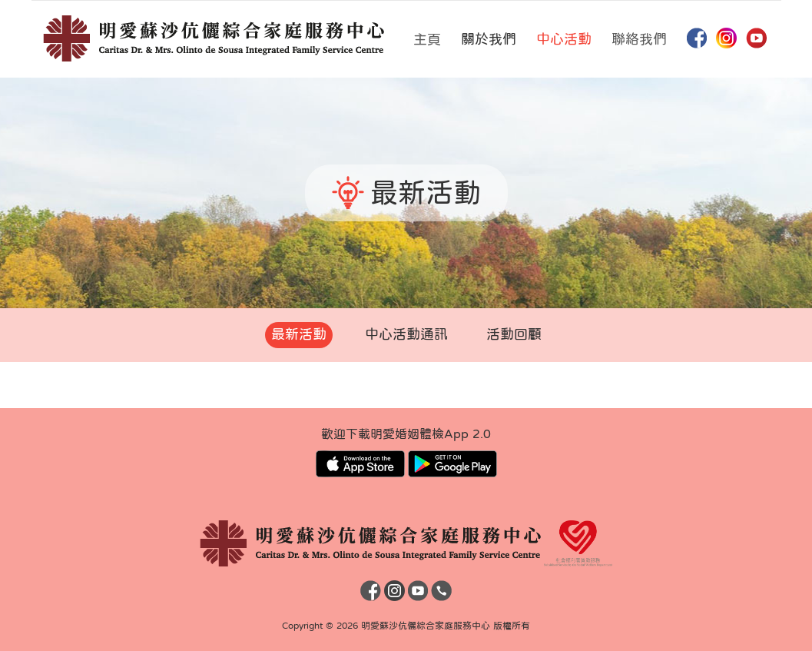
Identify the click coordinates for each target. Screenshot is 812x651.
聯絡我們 (639, 39)
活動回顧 (514, 334)
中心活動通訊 (406, 334)
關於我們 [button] (489, 39)
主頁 (427, 39)
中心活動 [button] (564, 39)
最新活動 (299, 334)
